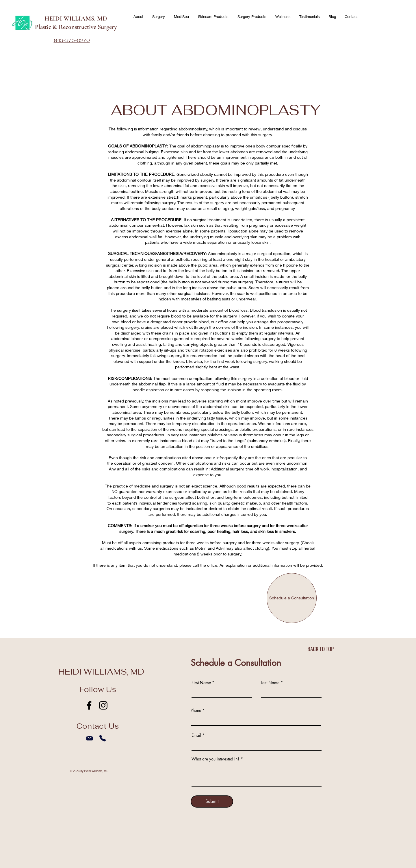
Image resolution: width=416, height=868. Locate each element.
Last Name (270, 683)
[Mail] (90, 738)
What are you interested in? (216, 759)
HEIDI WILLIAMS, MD (76, 19)
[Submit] (212, 801)
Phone (196, 710)
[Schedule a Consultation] (292, 598)
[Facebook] (89, 705)
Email (196, 735)
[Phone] (102, 738)
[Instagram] (103, 705)
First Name (201, 683)
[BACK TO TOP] (320, 649)
